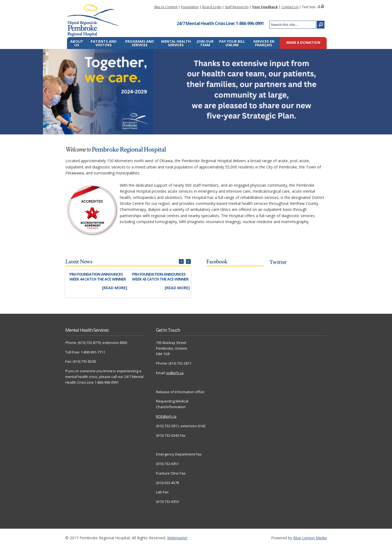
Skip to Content (166, 7)
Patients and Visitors (104, 43)
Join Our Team (205, 43)
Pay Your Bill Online (232, 43)
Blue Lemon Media (310, 538)
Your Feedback (265, 7)
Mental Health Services (176, 43)
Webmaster (177, 538)
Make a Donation (303, 43)
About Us (77, 43)
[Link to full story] (98, 281)
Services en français (264, 43)
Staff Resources (237, 7)
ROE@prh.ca (166, 416)
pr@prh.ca (175, 373)
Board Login (212, 7)
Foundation (190, 7)
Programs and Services (140, 43)
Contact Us (290, 7)
